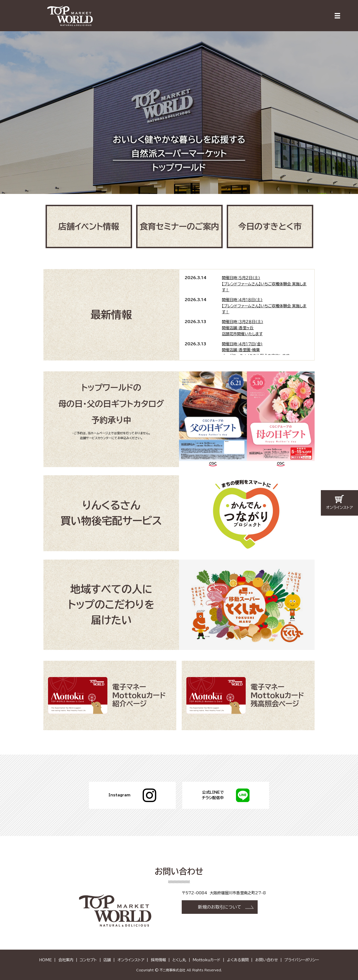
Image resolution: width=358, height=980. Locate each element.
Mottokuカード (207, 960)
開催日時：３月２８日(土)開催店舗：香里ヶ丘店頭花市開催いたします (242, 328)
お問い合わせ (267, 960)
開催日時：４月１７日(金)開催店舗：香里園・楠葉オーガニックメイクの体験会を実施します (256, 350)
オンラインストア (131, 960)
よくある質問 (238, 960)
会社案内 (66, 960)
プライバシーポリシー (302, 960)
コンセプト (88, 960)
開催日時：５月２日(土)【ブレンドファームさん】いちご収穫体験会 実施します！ (264, 284)
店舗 (107, 960)
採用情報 (158, 960)
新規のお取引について (220, 907)
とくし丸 (179, 960)
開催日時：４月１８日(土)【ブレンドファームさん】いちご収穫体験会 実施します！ (264, 306)
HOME (45, 960)
